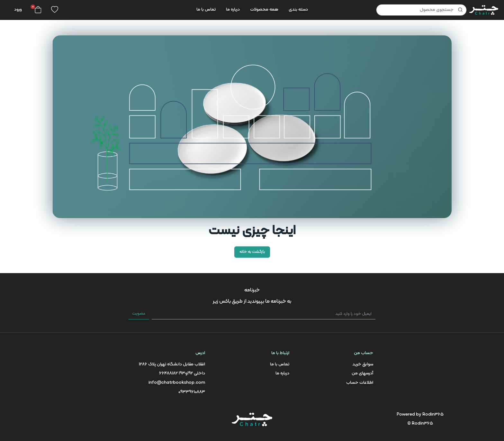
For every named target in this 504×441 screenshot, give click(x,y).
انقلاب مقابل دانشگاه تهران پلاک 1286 (172, 364)
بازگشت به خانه (252, 252)
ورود (18, 9)
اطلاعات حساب (360, 383)
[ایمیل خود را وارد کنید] (264, 314)
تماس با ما (206, 9)
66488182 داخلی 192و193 (182, 373)
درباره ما (233, 9)
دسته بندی (298, 9)
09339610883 (192, 392)
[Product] (421, 10)
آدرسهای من (362, 373)
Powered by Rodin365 (420, 414)
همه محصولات (264, 9)
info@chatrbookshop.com (177, 383)
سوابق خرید (363, 364)
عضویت (139, 314)
